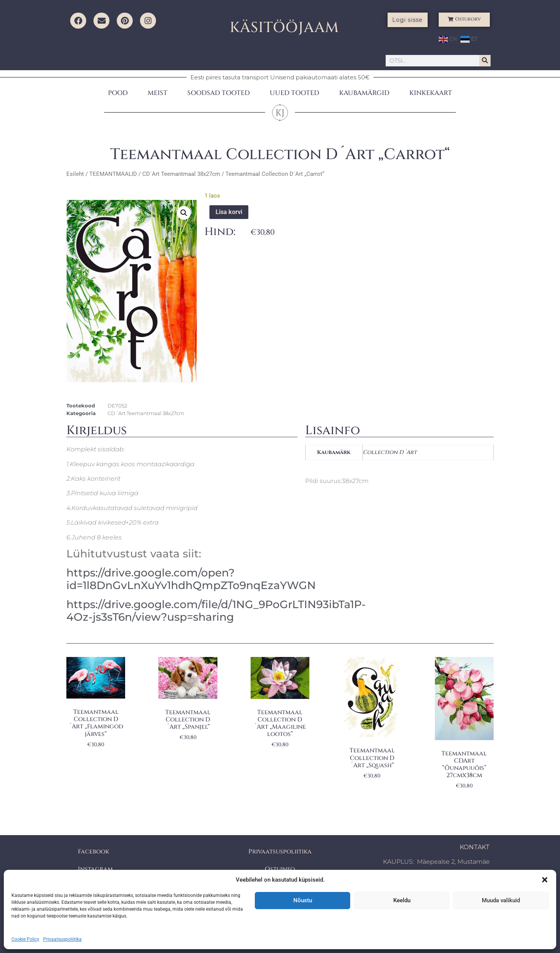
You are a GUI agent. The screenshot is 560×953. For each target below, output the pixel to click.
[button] (545, 880)
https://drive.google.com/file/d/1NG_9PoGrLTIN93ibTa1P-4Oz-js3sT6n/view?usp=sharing (216, 611)
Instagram (95, 869)
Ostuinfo (280, 869)
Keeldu (402, 900)
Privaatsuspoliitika (62, 939)
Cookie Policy (25, 939)
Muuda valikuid (501, 900)
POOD (118, 93)
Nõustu (303, 900)
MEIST (158, 93)
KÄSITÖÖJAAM (284, 28)
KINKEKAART (431, 93)
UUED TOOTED (294, 93)
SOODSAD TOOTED (219, 93)
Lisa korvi (229, 212)
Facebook (93, 852)
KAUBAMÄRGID (364, 93)
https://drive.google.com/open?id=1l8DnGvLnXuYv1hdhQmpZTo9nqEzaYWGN (191, 579)
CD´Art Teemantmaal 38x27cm (181, 174)
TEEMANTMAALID (113, 174)
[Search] (485, 61)
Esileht (75, 174)
